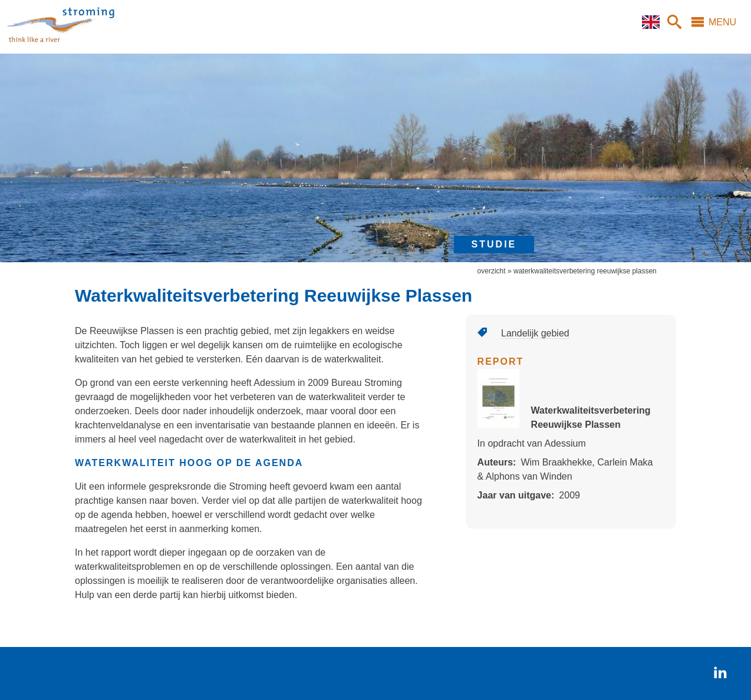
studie (494, 244)
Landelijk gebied (535, 333)
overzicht (492, 271)
